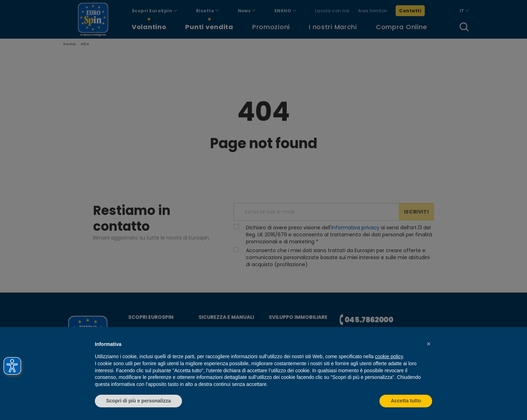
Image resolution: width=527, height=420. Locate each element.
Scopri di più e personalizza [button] (138, 401)
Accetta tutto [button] (406, 401)
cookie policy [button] (389, 356)
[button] (429, 344)
